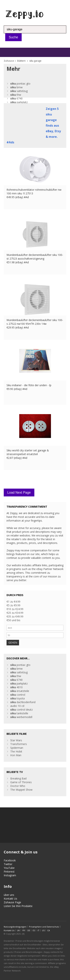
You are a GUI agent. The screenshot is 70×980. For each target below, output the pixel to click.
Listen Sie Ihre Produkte (18, 906)
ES (34, 930)
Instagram (10, 875)
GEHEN (13, 643)
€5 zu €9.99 (13, 605)
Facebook (10, 860)
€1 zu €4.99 (13, 602)
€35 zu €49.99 (15, 616)
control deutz (21, 710)
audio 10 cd (17, 706)
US (43, 930)
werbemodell (21, 717)
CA (49, 930)
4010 (16, 687)
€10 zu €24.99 (15, 609)
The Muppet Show (21, 790)
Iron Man (16, 755)
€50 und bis (13, 620)
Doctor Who (18, 786)
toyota (17, 698)
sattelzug (19, 91)
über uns (9, 895)
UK (18, 930)
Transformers (19, 744)
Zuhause (9, 61)
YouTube (9, 868)
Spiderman (17, 748)
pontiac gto (20, 84)
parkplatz (19, 102)
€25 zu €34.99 (15, 613)
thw (16, 95)
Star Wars (16, 740)
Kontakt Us (10, 899)
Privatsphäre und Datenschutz (44, 927)
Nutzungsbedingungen (15, 927)
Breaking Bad (18, 778)
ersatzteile (20, 691)
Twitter (8, 864)
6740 (16, 98)
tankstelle (19, 713)
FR (24, 930)
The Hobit (16, 751)
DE (29, 930)
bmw (16, 87)
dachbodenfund (23, 702)
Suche (13, 37)
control (18, 695)
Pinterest (9, 872)
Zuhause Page (12, 902)
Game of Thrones (21, 782)
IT (38, 930)
